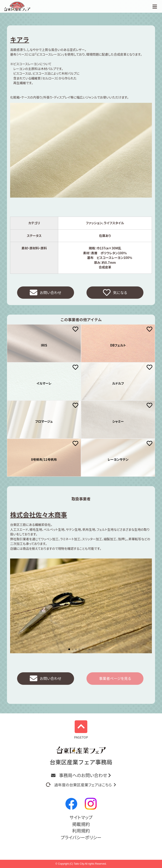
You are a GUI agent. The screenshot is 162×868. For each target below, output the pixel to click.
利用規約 (81, 831)
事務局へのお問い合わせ (81, 775)
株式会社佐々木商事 (39, 515)
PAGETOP (81, 730)
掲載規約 (81, 824)
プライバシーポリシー (81, 837)
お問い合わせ (46, 293)
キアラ (20, 39)
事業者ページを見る (115, 679)
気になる (115, 293)
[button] (69, 650)
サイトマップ (81, 817)
